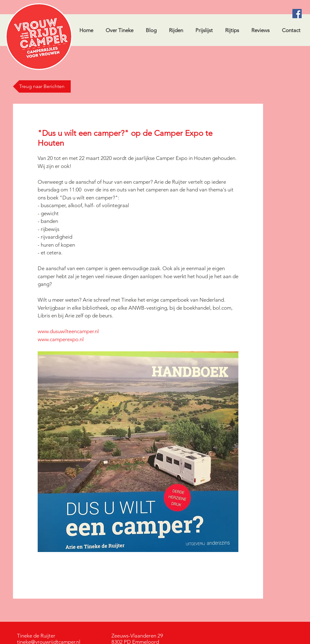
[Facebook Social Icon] (297, 14)
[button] (232, 30)
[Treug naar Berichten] (42, 86)
